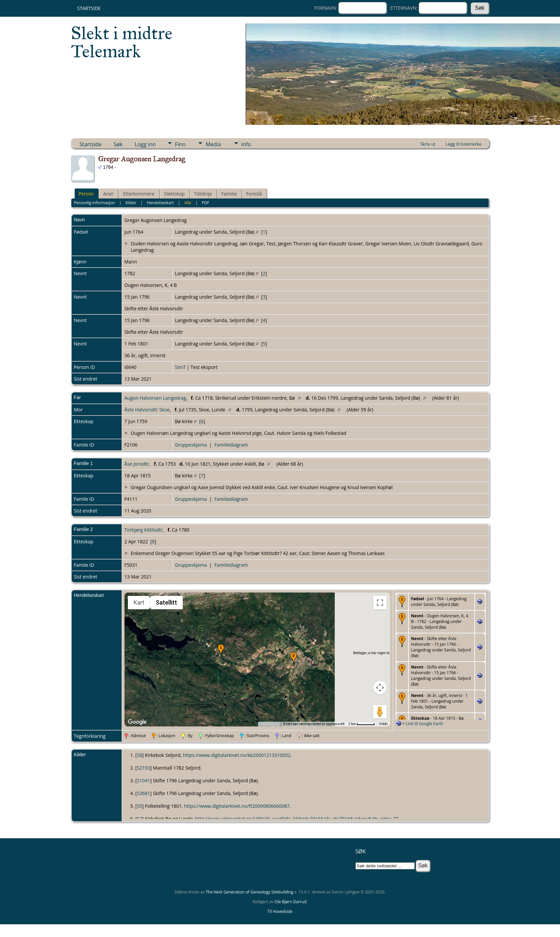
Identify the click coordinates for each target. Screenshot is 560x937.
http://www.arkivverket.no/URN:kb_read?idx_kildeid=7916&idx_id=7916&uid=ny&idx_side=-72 (297, 819)
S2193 (144, 768)
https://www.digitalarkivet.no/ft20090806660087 (237, 806)
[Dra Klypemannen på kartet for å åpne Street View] (380, 712)
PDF (206, 203)
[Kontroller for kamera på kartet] (380, 688)
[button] (221, 650)
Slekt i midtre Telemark (122, 42)
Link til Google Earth (424, 724)
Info (246, 144)
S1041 (144, 780)
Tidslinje (203, 194)
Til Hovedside (280, 911)
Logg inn (145, 144)
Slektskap (174, 194)
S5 (140, 806)
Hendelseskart (160, 203)
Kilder (131, 203)
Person (86, 194)
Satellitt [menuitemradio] (166, 602)
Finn (180, 144)
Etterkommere (139, 194)
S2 (140, 819)
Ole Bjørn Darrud (290, 902)
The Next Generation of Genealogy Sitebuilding (249, 892)
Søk (118, 144)
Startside (89, 8)
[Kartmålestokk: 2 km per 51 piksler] (362, 724)
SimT (180, 367)
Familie (229, 194)
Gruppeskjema (191, 445)
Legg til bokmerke (464, 144)
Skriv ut (428, 144)
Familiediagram (231, 445)
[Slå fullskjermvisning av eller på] (380, 603)
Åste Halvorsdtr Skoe (147, 410)
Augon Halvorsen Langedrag (155, 398)
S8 (140, 755)
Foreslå (254, 194)
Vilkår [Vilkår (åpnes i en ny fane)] (383, 724)
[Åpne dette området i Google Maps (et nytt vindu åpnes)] (137, 722)
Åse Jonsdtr (137, 464)
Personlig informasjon (95, 203)
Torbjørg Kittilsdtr (144, 530)
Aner (108, 194)
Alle (188, 203)
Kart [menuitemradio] (139, 602)
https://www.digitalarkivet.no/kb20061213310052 (237, 755)
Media (213, 144)
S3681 (144, 793)
